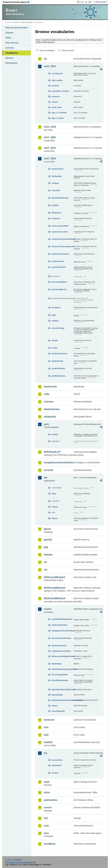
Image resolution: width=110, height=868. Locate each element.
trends (54, 348)
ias (45, 562)
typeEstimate (57, 361)
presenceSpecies (59, 289)
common (49, 402)
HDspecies (56, 213)
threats (55, 340)
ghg (46, 547)
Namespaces (11, 63)
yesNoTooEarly (58, 368)
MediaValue (57, 664)
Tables (8, 38)
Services (9, 58)
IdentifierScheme (59, 646)
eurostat (48, 470)
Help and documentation (16, 28)
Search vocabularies (47, 50)
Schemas (10, 48)
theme (54, 706)
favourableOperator (60, 198)
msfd (47, 782)
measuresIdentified (60, 226)
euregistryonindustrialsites (58, 463)
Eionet (17, 22)
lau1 (46, 727)
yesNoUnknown (59, 376)
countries (56, 190)
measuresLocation (60, 232)
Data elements (12, 43)
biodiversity (50, 387)
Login (82, 2)
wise (46, 833)
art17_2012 (50, 148)
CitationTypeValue (60, 625)
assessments (57, 169)
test (46, 818)
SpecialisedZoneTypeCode (62, 689)
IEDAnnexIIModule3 (54, 588)
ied (45, 570)
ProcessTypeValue (60, 675)
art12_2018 (50, 127)
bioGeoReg (57, 176)
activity (55, 434)
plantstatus (57, 765)
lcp (45, 753)
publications (51, 800)
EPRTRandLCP (52, 452)
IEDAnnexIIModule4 (54, 598)
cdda (46, 394)
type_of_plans (58, 118)
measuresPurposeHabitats (62, 239)
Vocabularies (12, 53)
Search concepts (68, 50)
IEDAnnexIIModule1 (54, 577)
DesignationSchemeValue (62, 631)
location (55, 86)
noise (47, 792)
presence (56, 96)
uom (46, 826)
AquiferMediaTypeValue (62, 619)
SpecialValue (57, 695)
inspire (48, 609)
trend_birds (57, 107)
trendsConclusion (60, 354)
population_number (60, 91)
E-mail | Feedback (14, 860)
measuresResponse (60, 254)
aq (45, 59)
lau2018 (48, 742)
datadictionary (52, 409)
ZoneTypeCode (58, 711)
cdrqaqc (55, 183)
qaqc (54, 315)
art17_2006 (50, 137)
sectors (55, 773)
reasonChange (58, 328)
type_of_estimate (59, 113)
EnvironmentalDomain (61, 638)
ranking (55, 321)
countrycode (57, 73)
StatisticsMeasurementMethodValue (62, 700)
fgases (47, 529)
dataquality (50, 417)
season (55, 102)
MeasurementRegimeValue (62, 656)
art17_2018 (50, 159)
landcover (49, 720)
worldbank (50, 844)
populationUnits (59, 267)
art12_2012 (50, 66)
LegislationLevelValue (61, 651)
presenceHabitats (59, 282)
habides (48, 555)
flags (54, 494)
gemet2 (48, 540)
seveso (48, 807)
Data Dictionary (27, 22)
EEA (17, 2)
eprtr (46, 424)
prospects (56, 308)
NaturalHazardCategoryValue (62, 669)
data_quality (57, 80)
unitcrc (55, 518)
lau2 (46, 735)
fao (46, 478)
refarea (55, 507)
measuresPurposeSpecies (62, 246)
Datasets (9, 33)
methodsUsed (58, 261)
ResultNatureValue (60, 680)
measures (56, 218)
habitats (55, 205)
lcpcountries (57, 760)
